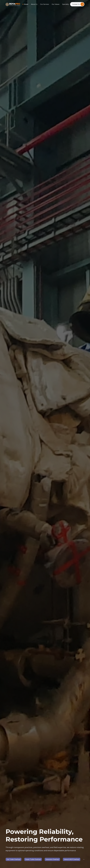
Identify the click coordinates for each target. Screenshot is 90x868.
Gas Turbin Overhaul (14, 859)
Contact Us (78, 4)
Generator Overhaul (52, 859)
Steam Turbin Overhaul (33, 859)
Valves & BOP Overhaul (72, 859)
